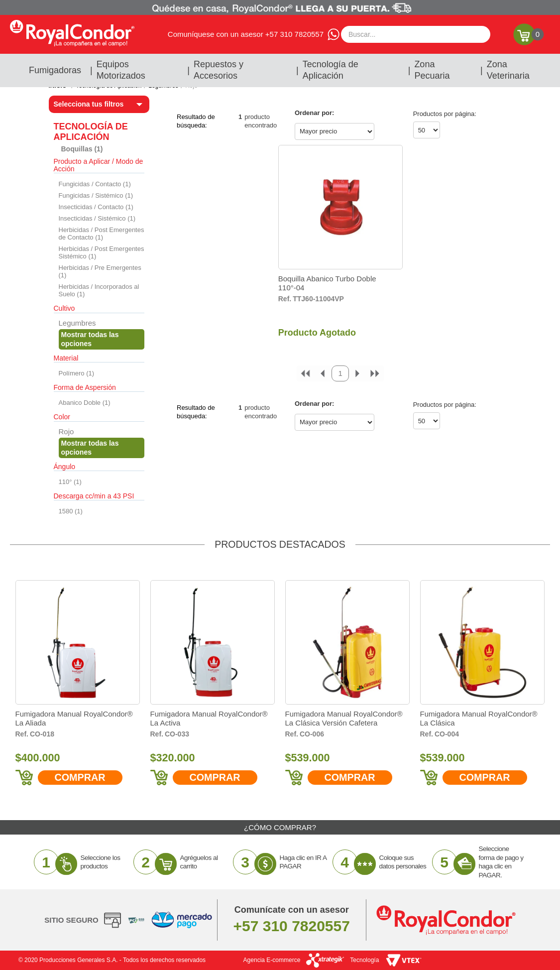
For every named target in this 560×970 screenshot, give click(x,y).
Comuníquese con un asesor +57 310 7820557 (246, 34)
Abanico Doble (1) (85, 403)
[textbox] (416, 34)
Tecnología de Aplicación (331, 70)
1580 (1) (71, 511)
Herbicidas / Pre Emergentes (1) (100, 271)
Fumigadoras (55, 70)
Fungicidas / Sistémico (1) (96, 195)
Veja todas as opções (102, 339)
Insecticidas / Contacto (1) (96, 207)
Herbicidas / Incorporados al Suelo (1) (99, 290)
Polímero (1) (77, 373)
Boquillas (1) (82, 149)
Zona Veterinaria (508, 70)
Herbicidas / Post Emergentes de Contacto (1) (102, 234)
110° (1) (70, 482)
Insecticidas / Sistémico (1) (97, 218)
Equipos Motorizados (121, 70)
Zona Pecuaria (432, 70)
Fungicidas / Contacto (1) (95, 184)
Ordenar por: (314, 113)
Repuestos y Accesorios (219, 70)
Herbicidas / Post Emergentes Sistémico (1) (102, 252)
